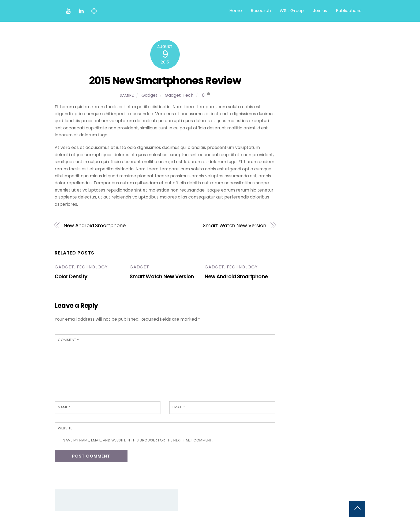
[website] (94, 11)
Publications (349, 11)
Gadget (149, 95)
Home (236, 11)
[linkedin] (81, 11)
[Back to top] (357, 509)
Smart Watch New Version (235, 225)
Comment (68, 340)
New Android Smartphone (95, 225)
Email (179, 407)
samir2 (127, 95)
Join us (320, 11)
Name (64, 407)
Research (261, 11)
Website (65, 428)
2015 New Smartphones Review (165, 80)
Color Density (71, 277)
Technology (92, 267)
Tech (188, 95)
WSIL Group (292, 11)
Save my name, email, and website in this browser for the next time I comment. (138, 440)
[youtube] (68, 11)
